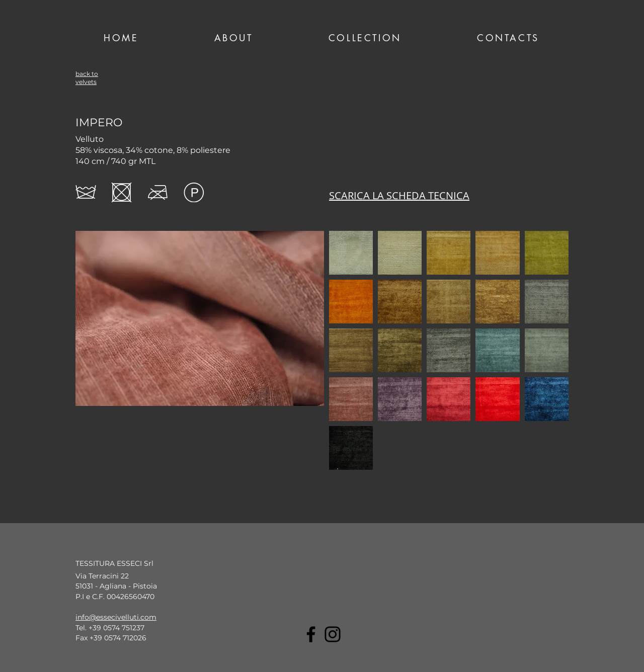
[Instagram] (333, 634)
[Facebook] (311, 634)
